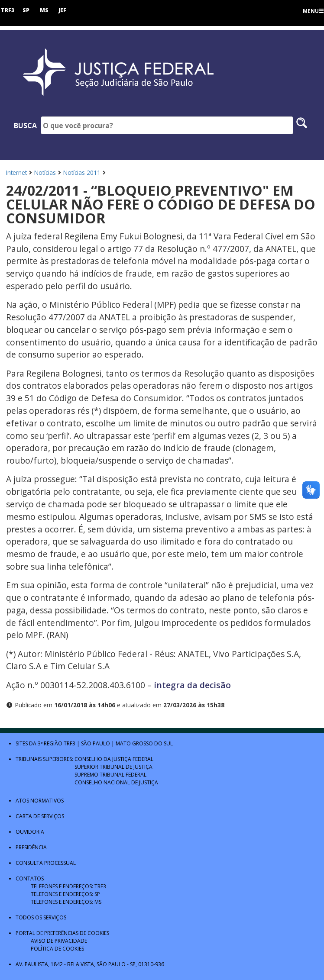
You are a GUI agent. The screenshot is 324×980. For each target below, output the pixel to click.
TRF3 (8, 10)
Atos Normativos (40, 801)
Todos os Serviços (41, 917)
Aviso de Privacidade (59, 941)
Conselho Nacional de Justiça (116, 782)
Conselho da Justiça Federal (114, 759)
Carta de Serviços (40, 816)
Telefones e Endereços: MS (66, 902)
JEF (62, 10)
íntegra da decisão (192, 685)
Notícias (45, 172)
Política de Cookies (57, 949)
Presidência (31, 847)
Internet (16, 172)
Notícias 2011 (82, 172)
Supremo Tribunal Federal (110, 775)
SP (26, 10)
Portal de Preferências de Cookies (62, 933)
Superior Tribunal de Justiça (113, 767)
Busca (25, 126)
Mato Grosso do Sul (144, 743)
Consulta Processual (46, 863)
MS (44, 10)
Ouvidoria (30, 832)
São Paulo (96, 743)
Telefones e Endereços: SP (65, 894)
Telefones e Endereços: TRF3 (68, 886)
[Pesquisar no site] (302, 125)
